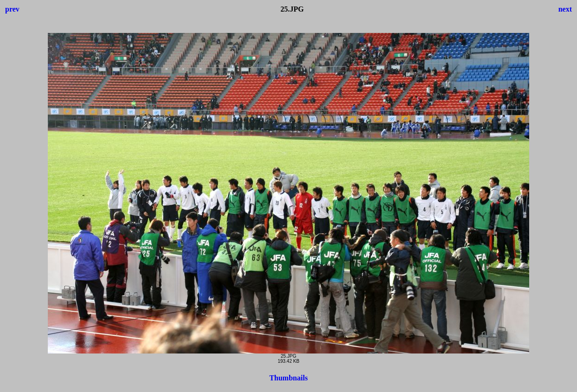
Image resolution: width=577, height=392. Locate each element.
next (565, 9)
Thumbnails (288, 378)
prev (12, 9)
